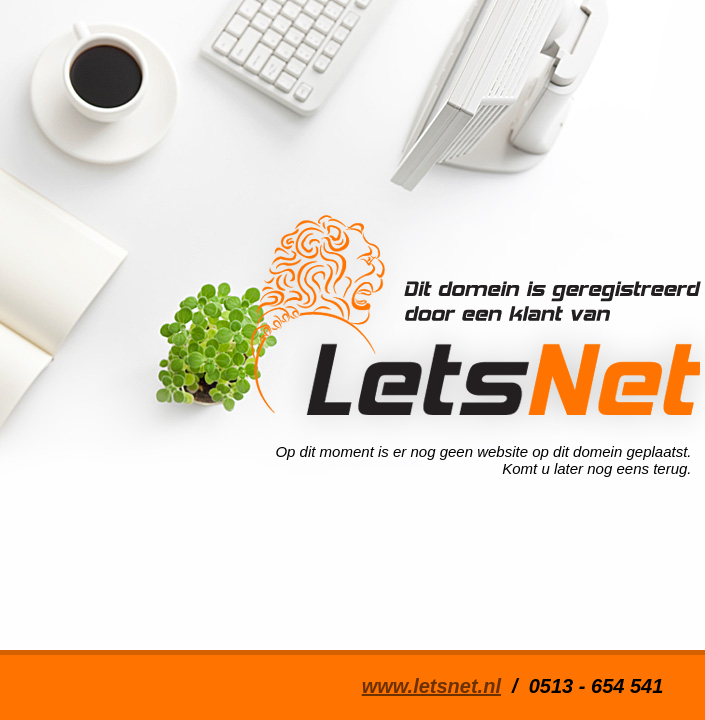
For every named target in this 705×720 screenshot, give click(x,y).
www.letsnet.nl (431, 686)
